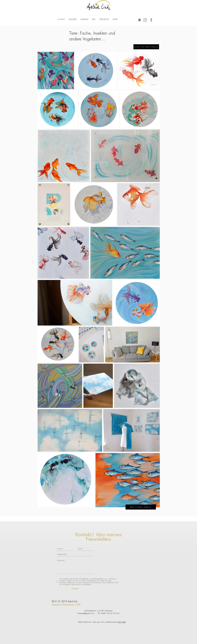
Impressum (57, 604)
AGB (78, 604)
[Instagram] (145, 20)
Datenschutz (68, 604)
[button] (73, 19)
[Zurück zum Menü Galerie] (146, 47)
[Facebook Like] (58, 534)
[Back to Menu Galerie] (141, 507)
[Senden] (75, 589)
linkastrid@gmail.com (86, 613)
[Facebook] (151, 20)
